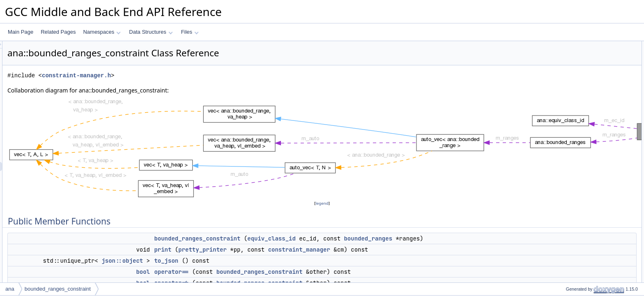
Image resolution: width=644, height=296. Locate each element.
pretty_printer (305, 250)
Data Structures (151, 32)
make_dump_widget (581, 109)
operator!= (570, 91)
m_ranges (570, 136)
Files (190, 32)
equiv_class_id (374, 238)
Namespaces (102, 32)
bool (246, 272)
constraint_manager (402, 250)
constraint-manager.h (179, 75)
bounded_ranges (471, 238)
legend (323, 203)
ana (10, 289)
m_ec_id (568, 127)
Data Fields (565, 118)
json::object (225, 261)
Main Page (21, 32)
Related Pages (58, 32)
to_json (269, 261)
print (265, 250)
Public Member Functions (580, 46)
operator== (274, 272)
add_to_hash (573, 100)
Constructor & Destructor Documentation (597, 145)
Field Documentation (575, 227)
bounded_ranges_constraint (300, 238)
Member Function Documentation (589, 163)
